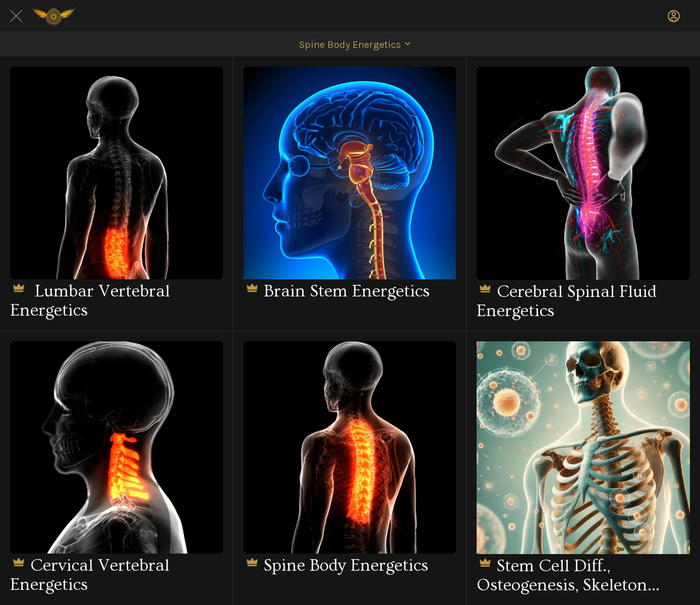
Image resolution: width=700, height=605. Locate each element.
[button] (350, 44)
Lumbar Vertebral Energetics (90, 300)
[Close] (16, 16)
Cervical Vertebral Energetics (90, 574)
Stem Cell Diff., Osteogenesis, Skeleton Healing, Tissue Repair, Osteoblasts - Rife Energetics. (563, 574)
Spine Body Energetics (336, 564)
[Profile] (674, 16)
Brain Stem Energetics (337, 290)
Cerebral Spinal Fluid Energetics (567, 300)
